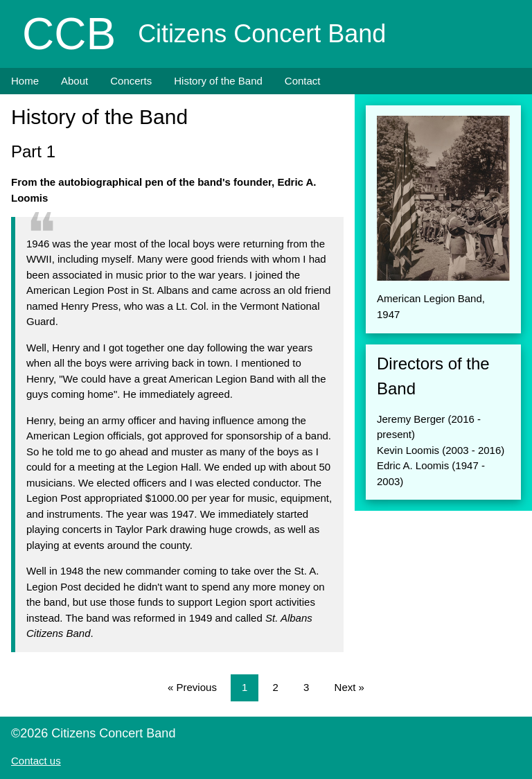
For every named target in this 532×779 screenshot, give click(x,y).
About (74, 81)
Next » (349, 687)
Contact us (36, 761)
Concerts (131, 81)
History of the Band (218, 81)
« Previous (192, 687)
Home (25, 81)
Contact (303, 81)
